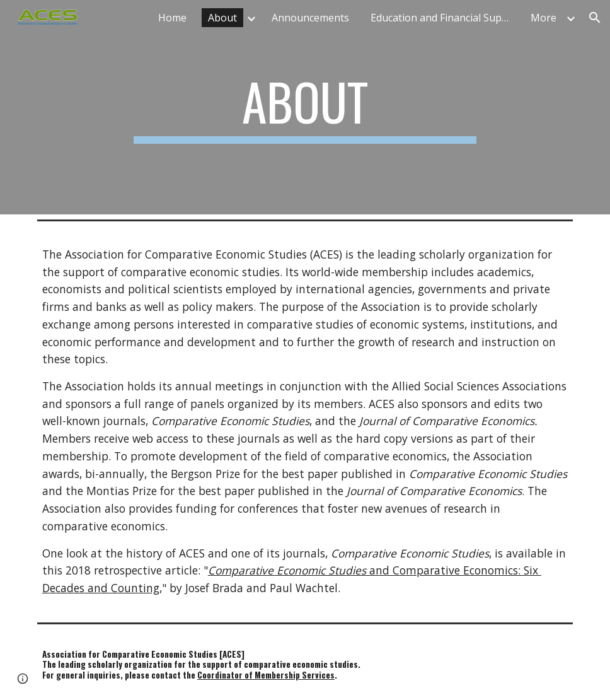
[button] (595, 18)
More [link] (544, 18)
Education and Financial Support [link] (443, 18)
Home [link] (172, 18)
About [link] (222, 18)
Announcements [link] (310, 18)
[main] (305, 107)
